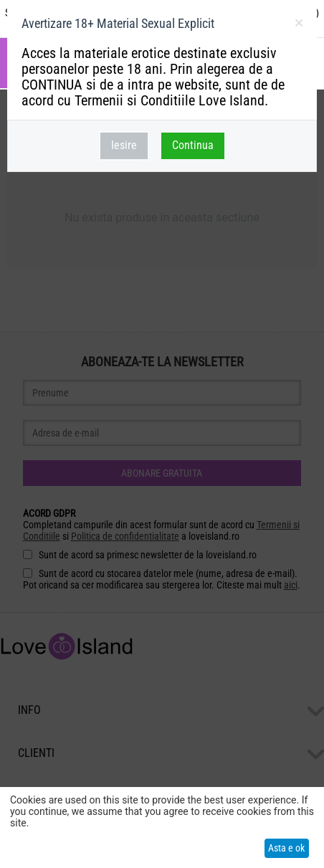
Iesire (124, 145)
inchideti (299, 26)
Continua (193, 145)
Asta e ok (286, 848)
